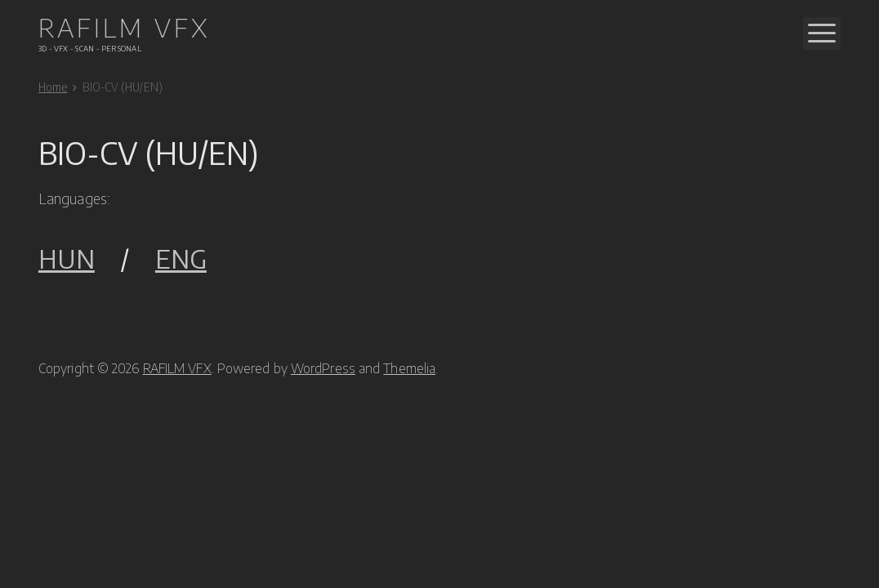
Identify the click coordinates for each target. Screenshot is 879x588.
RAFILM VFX (177, 368)
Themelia (409, 368)
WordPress (323, 368)
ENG (181, 258)
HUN (67, 258)
